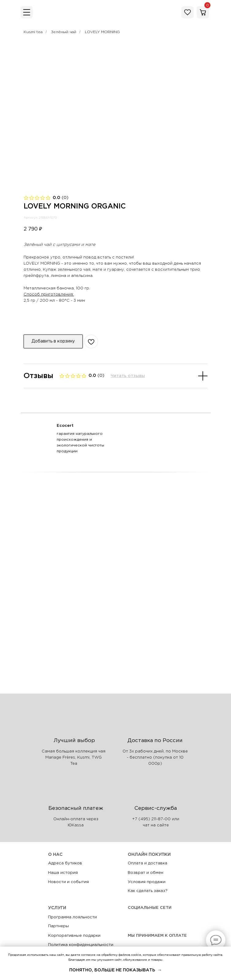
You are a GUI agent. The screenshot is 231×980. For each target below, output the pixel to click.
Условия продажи (147, 882)
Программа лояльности (72, 917)
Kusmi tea (33, 32)
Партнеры (59, 926)
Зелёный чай (64, 32)
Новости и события (68, 882)
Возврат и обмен (146, 873)
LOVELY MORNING (102, 32)
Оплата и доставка (148, 863)
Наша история (63, 873)
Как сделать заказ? (148, 891)
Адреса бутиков (65, 863)
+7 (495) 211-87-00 (151, 819)
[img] (27, 12)
